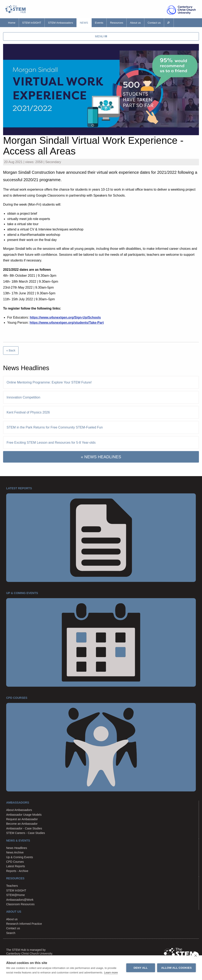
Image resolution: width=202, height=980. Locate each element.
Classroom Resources (20, 904)
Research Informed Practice (24, 924)
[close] (196, 955)
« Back (11, 350)
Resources (117, 23)
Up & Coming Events (20, 857)
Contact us (154, 23)
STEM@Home (15, 895)
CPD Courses (15, 862)
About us (135, 23)
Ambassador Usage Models (24, 815)
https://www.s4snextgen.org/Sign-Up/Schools (65, 317)
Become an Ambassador (22, 824)
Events (99, 23)
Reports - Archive (17, 871)
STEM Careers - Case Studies (26, 833)
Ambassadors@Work (20, 900)
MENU (101, 36)
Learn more (111, 973)
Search (11, 933)
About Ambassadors (19, 810)
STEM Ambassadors (60, 23)
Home (12, 23)
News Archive (15, 852)
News (84, 23)
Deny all (141, 968)
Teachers (12, 886)
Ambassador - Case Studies (24, 828)
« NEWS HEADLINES (101, 457)
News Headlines (17, 848)
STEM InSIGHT (32, 23)
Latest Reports (16, 866)
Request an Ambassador (22, 819)
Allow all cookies (176, 968)
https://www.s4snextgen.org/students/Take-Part (67, 323)
